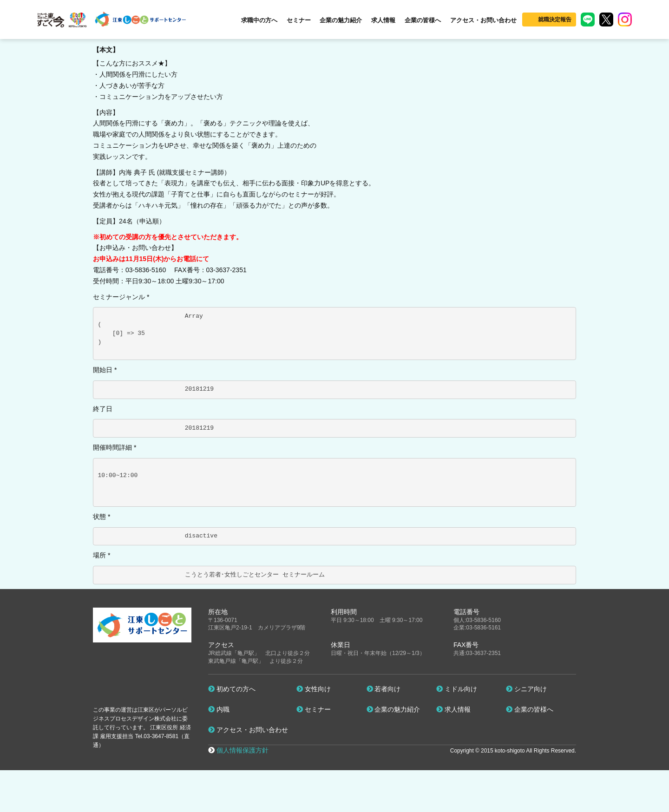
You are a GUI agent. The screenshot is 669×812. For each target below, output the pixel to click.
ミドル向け (457, 689)
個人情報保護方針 (243, 750)
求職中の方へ (259, 20)
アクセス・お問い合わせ (483, 20)
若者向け (384, 689)
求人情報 (383, 20)
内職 (219, 709)
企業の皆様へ (423, 20)
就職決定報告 (555, 20)
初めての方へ (232, 689)
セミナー (299, 20)
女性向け (314, 689)
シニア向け (526, 689)
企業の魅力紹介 (341, 20)
